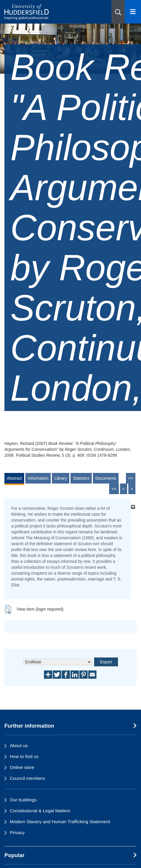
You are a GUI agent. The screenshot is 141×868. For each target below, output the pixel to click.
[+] (133, 507)
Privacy (17, 832)
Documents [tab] (106, 478)
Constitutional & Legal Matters (40, 811)
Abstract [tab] (14, 478)
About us (19, 745)
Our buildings (23, 800)
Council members (27, 778)
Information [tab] (38, 478)
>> (131, 478)
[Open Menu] (133, 12)
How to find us (24, 756)
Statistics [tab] (81, 478)
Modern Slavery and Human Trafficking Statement (60, 822)
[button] (118, 12)
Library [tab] (61, 478)
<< (114, 489)
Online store (22, 767)
